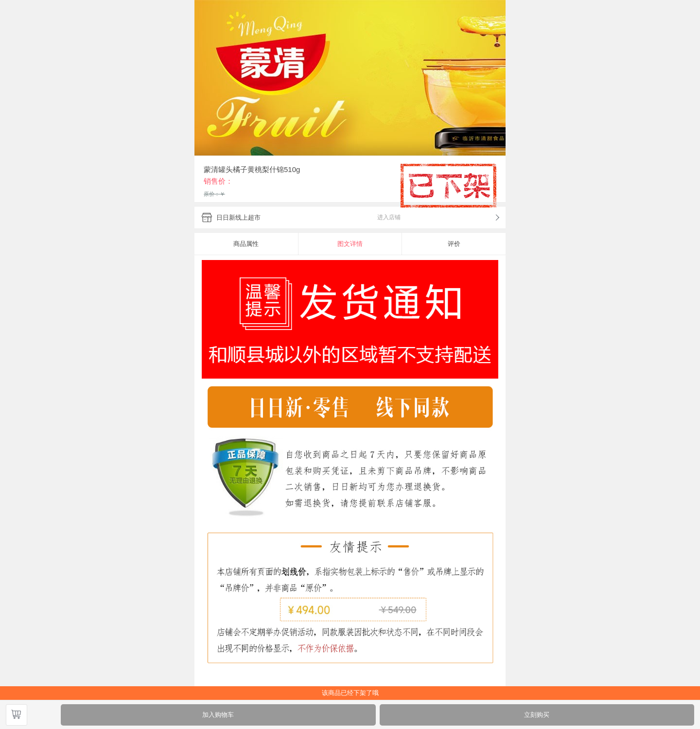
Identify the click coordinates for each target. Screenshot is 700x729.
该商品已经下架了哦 (350, 693)
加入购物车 (218, 715)
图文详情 (350, 244)
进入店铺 (389, 217)
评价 (454, 244)
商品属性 (246, 244)
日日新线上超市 (238, 217)
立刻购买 (537, 715)
